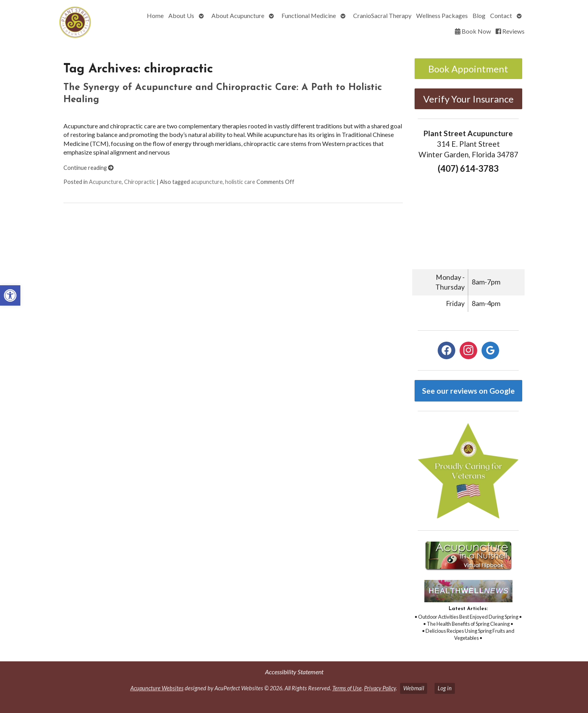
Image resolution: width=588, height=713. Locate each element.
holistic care (240, 182)
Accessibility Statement (294, 672)
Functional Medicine (309, 15)
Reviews (510, 31)
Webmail (414, 688)
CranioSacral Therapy (382, 15)
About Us (181, 15)
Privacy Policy (380, 688)
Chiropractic (140, 182)
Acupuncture (105, 182)
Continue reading (88, 168)
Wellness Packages (442, 15)
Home (155, 15)
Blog (479, 15)
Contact (501, 15)
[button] (10, 295)
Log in (445, 688)
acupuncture (207, 182)
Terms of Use (347, 688)
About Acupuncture (238, 15)
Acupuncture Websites (157, 688)
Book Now (473, 31)
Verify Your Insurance (468, 99)
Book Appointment (468, 69)
